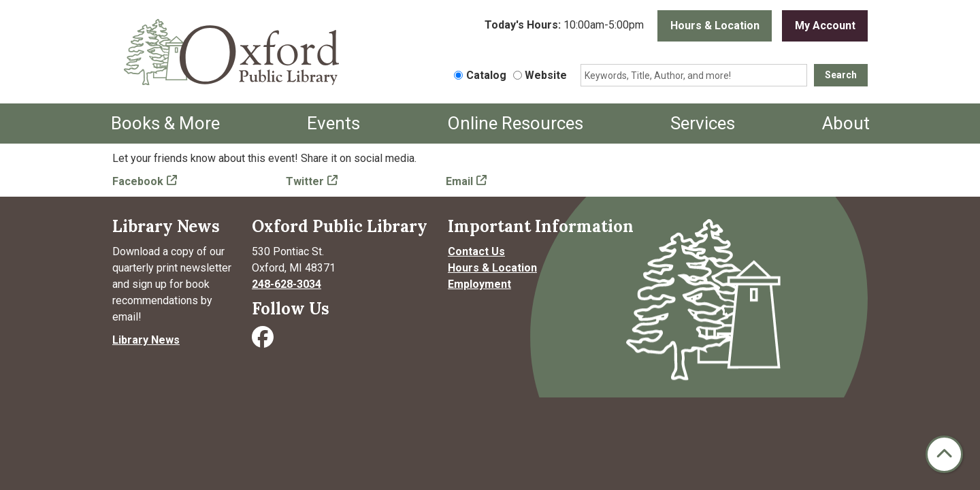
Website (546, 75)
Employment (479, 284)
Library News (146, 340)
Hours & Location (715, 26)
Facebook (138, 181)
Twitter (305, 181)
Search (841, 75)
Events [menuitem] (333, 123)
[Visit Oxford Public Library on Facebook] (264, 341)
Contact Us (476, 251)
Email (459, 181)
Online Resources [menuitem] (515, 123)
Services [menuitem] (703, 123)
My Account (825, 26)
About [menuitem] (846, 123)
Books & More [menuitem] (165, 123)
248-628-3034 (287, 284)
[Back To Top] (944, 454)
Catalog (486, 75)
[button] (564, 26)
